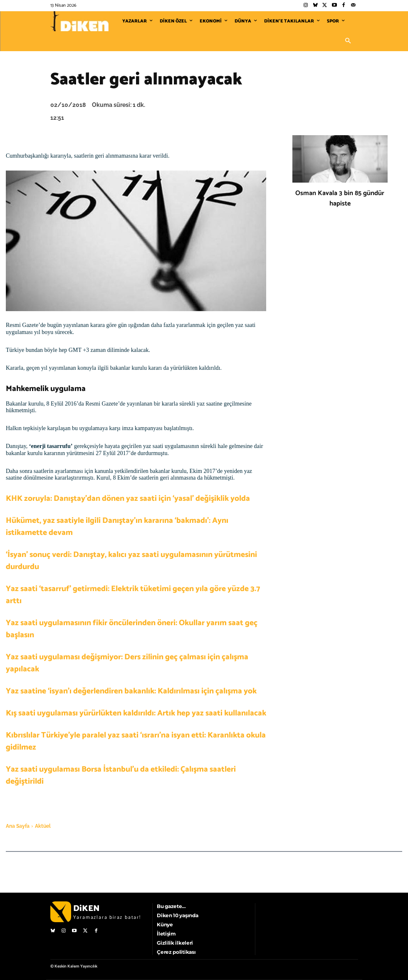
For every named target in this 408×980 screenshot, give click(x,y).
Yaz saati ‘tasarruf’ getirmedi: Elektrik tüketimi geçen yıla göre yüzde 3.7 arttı (133, 595)
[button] (348, 41)
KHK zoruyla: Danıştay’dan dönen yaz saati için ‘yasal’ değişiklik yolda (128, 499)
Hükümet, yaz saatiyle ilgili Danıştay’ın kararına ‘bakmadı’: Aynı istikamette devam (117, 527)
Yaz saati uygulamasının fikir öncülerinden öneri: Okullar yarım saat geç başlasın (132, 629)
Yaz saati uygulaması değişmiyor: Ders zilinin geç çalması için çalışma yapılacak (127, 663)
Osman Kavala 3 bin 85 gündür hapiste (340, 198)
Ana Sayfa (18, 826)
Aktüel (43, 826)
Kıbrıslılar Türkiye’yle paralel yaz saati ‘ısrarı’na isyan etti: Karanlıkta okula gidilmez (136, 741)
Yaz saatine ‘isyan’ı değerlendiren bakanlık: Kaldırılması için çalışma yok (131, 691)
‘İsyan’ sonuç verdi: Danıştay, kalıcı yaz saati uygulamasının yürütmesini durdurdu (131, 561)
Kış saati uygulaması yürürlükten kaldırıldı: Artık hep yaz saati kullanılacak (136, 713)
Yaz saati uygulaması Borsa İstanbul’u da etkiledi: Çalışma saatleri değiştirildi (121, 775)
